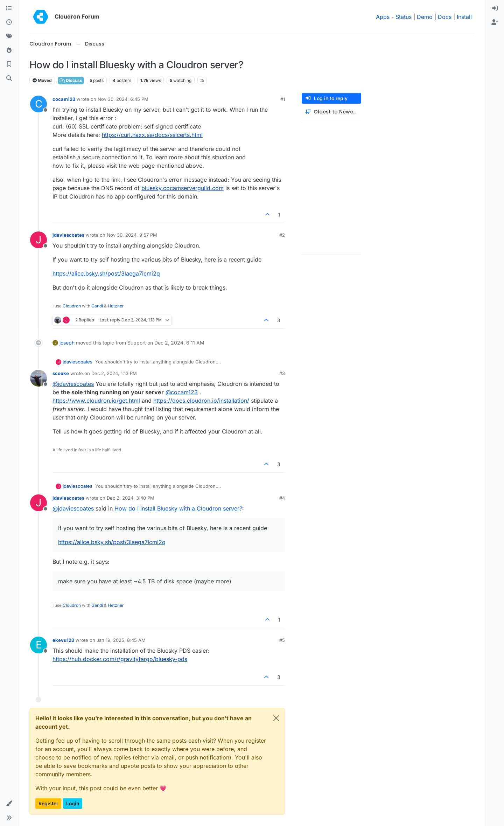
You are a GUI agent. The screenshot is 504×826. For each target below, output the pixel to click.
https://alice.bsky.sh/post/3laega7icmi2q (106, 273)
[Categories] (9, 8)
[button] (9, 804)
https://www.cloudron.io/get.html (96, 401)
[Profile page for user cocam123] (38, 104)
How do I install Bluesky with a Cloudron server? (178, 508)
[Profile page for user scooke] (38, 378)
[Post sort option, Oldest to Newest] (331, 112)
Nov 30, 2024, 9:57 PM (132, 235)
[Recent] (9, 22)
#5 (282, 640)
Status (404, 17)
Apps (383, 17)
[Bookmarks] (9, 64)
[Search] (9, 78)
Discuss (71, 80)
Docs (445, 17)
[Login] (495, 8)
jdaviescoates (68, 235)
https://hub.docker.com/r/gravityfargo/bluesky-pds (120, 659)
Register (48, 803)
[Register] (495, 22)
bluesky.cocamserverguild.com (183, 188)
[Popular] (9, 50)
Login (73, 803)
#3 (282, 373)
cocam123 (64, 99)
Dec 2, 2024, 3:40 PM (131, 498)
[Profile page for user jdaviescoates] (38, 240)
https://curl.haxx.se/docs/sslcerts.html (152, 135)
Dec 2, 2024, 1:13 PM (114, 373)
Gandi (97, 306)
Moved (42, 80)
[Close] (276, 718)
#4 (282, 498)
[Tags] (9, 36)
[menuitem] (495, 8)
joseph (67, 343)
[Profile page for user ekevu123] (38, 645)
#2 (282, 235)
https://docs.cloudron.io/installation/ (201, 401)
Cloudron (72, 306)
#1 (283, 99)
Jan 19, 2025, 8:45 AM (121, 640)
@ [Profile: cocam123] (182, 392)
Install (464, 17)
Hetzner (116, 306)
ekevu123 (63, 640)
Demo (425, 17)
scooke (61, 373)
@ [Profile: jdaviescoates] (73, 384)
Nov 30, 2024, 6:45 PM (123, 99)
